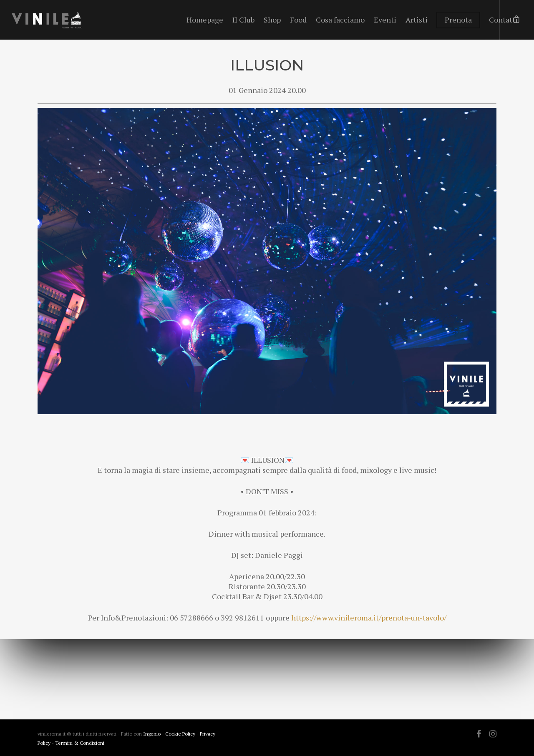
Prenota (458, 20)
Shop (272, 20)
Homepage (205, 20)
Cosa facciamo (340, 20)
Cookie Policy (181, 734)
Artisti (417, 20)
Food (298, 20)
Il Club (243, 20)
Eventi (385, 20)
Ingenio (152, 734)
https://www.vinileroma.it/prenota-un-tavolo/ (369, 618)
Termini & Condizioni (80, 743)
